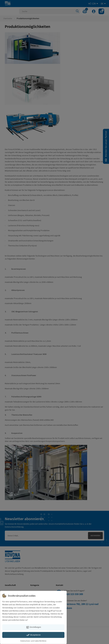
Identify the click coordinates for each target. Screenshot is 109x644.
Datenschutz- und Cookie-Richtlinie (33, 641)
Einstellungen (33, 627)
